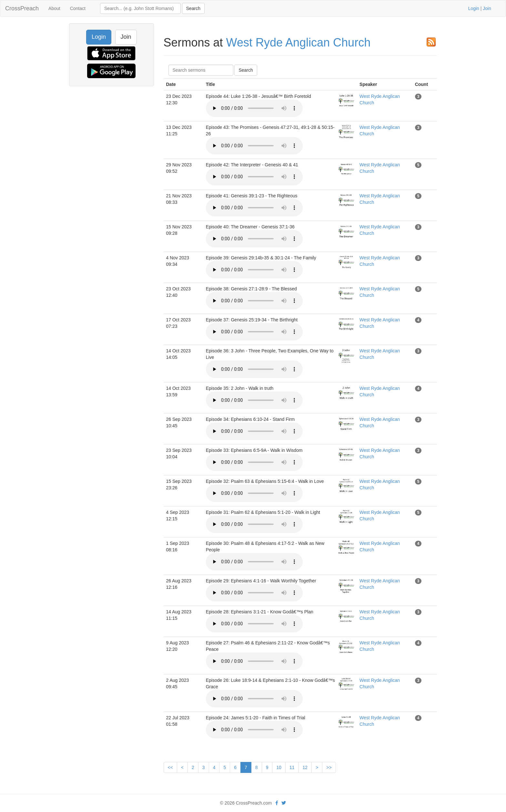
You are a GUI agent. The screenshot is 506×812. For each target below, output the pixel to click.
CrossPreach (22, 8)
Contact (78, 8)
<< (170, 767)
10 (279, 767)
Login (474, 8)
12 (305, 767)
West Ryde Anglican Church (299, 42)
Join (487, 8)
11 (292, 767)
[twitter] (284, 803)
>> (329, 767)
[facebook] (277, 803)
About (54, 8)
